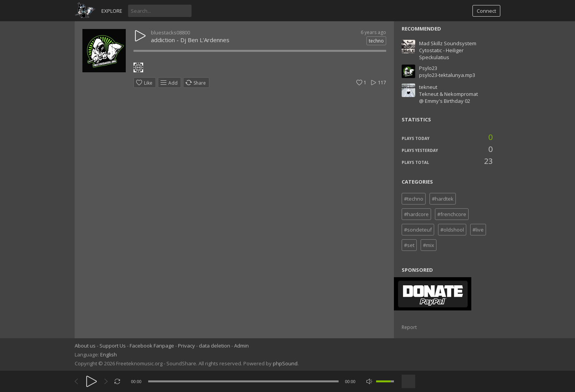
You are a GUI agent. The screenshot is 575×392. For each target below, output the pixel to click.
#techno (414, 199)
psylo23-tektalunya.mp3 (447, 75)
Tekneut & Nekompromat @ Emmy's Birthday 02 (448, 97)
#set (409, 245)
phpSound (285, 363)
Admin (241, 346)
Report (409, 327)
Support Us (113, 346)
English (109, 355)
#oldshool (452, 230)
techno (376, 41)
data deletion (215, 346)
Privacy (187, 346)
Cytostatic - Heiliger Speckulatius (441, 54)
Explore (112, 11)
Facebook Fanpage (152, 346)
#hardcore (416, 214)
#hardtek (443, 199)
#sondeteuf (418, 230)
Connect (486, 11)
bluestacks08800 (170, 32)
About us (85, 346)
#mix (429, 245)
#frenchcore (452, 214)
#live (478, 230)
